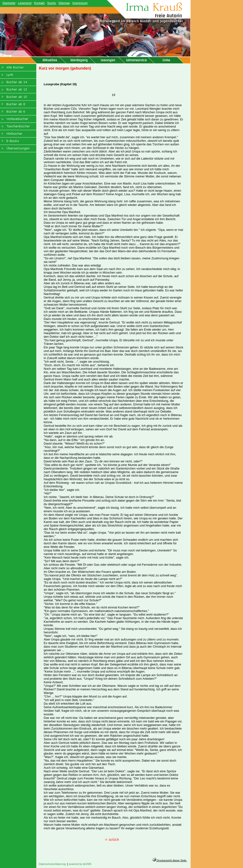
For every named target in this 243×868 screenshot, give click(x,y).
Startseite (9, 3)
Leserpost (25, 3)
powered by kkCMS (80, 864)
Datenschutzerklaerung (52, 864)
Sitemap (64, 3)
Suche (52, 3)
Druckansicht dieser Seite (170, 860)
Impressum (80, 3)
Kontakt (39, 3)
